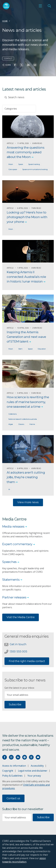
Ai (9, 489)
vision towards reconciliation (24, 860)
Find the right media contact (27, 661)
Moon (11, 164)
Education (42, 349)
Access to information (14, 766)
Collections (12, 414)
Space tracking (34, 164)
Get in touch (18, 644)
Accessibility (37, 766)
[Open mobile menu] (40, 6)
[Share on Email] (35, 65)
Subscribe (15, 704)
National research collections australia (23, 419)
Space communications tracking (35, 169)
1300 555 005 (18, 651)
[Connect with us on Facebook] (5, 757)
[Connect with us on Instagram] (11, 757)
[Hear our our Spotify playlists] (25, 757)
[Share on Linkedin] (28, 65)
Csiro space (13, 169)
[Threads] (31, 757)
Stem (20, 349)
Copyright (8, 771)
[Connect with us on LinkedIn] (18, 757)
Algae (11, 424)
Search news (14, 97)
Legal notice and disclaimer (33, 771)
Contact (8, 58)
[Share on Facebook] (15, 65)
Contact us (13, 798)
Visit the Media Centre (21, 617)
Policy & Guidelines (12, 776)
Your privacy (34, 776)
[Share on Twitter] (22, 65)
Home (5, 21)
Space (21, 164)
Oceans (21, 424)
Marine (32, 424)
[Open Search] (49, 6)
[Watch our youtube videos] (38, 757)
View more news (28, 502)
